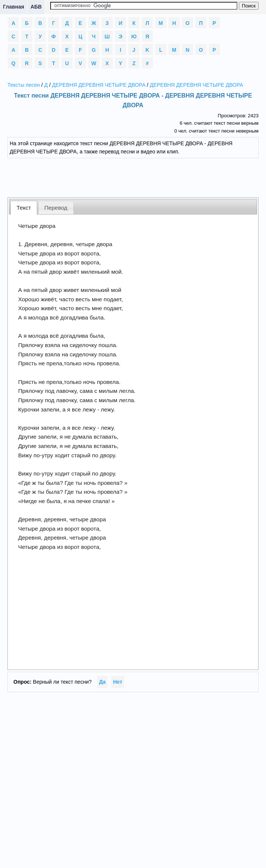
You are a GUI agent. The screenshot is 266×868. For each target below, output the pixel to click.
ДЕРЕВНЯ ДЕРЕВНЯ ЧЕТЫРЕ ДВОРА (99, 85)
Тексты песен (24, 85)
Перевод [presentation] (56, 208)
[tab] (24, 208)
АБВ (36, 7)
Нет (118, 682)
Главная (14, 7)
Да (102, 682)
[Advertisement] (133, 177)
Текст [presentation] (24, 208)
